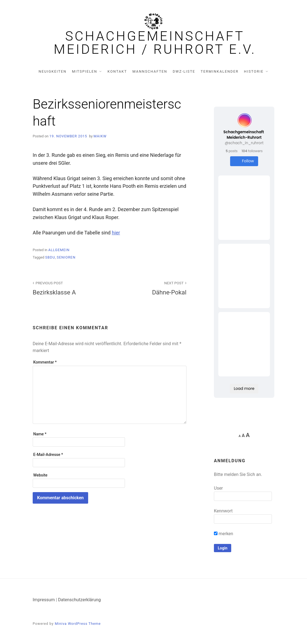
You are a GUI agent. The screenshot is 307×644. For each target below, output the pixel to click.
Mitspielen (85, 71)
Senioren (66, 257)
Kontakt (117, 71)
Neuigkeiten (53, 71)
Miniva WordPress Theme (78, 624)
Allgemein (59, 250)
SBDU (50, 257)
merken (224, 534)
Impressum (44, 600)
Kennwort (223, 511)
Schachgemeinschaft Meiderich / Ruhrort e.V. (155, 43)
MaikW (100, 136)
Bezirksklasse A (68, 288)
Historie (254, 71)
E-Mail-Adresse (48, 455)
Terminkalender (220, 71)
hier (116, 233)
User (218, 488)
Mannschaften (150, 71)
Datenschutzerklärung (79, 600)
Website (40, 475)
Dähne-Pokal (151, 288)
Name (40, 434)
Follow (244, 161)
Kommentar (45, 362)
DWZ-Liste (184, 71)
